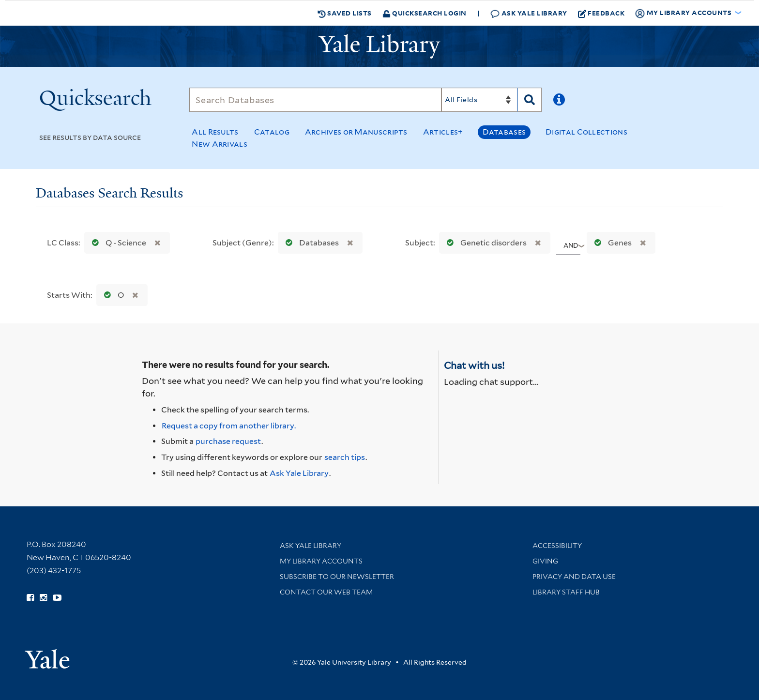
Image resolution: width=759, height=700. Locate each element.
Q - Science (117, 243)
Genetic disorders (485, 243)
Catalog (272, 132)
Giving (545, 561)
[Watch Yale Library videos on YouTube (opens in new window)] (57, 598)
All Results (215, 132)
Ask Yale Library (529, 13)
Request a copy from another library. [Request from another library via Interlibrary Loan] (229, 426)
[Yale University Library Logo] (379, 46)
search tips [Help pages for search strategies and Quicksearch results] (345, 457)
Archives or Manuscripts (356, 132)
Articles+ (443, 132)
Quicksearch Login (425, 13)
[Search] (315, 100)
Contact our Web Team (326, 592)
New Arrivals (220, 144)
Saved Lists (345, 13)
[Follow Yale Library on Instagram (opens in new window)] (43, 598)
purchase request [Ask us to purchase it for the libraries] (228, 441)
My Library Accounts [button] (684, 13)
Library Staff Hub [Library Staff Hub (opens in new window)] (566, 592)
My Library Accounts (321, 561)
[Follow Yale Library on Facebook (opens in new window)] (30, 598)
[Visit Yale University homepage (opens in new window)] (47, 656)
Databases (504, 132)
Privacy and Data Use (574, 577)
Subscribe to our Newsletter (337, 577)
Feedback (601, 13)
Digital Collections (586, 132)
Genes (611, 243)
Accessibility (557, 546)
